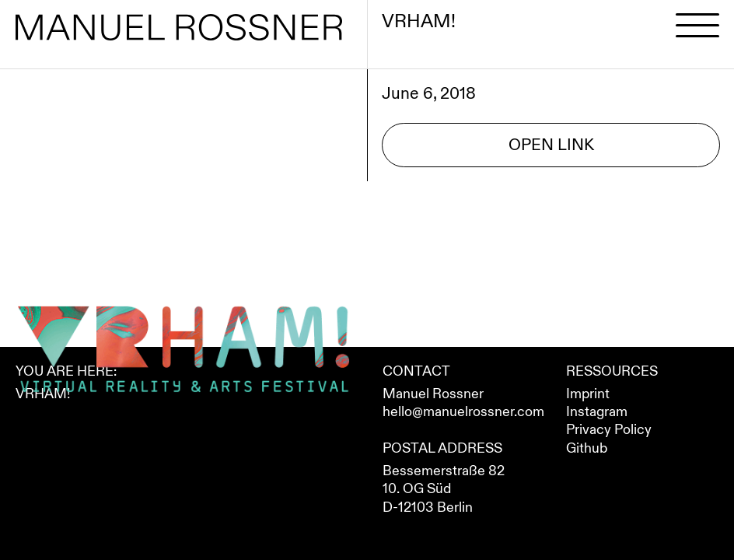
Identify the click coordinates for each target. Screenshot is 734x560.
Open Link (551, 145)
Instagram (597, 412)
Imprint (588, 394)
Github (587, 448)
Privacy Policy (609, 430)
